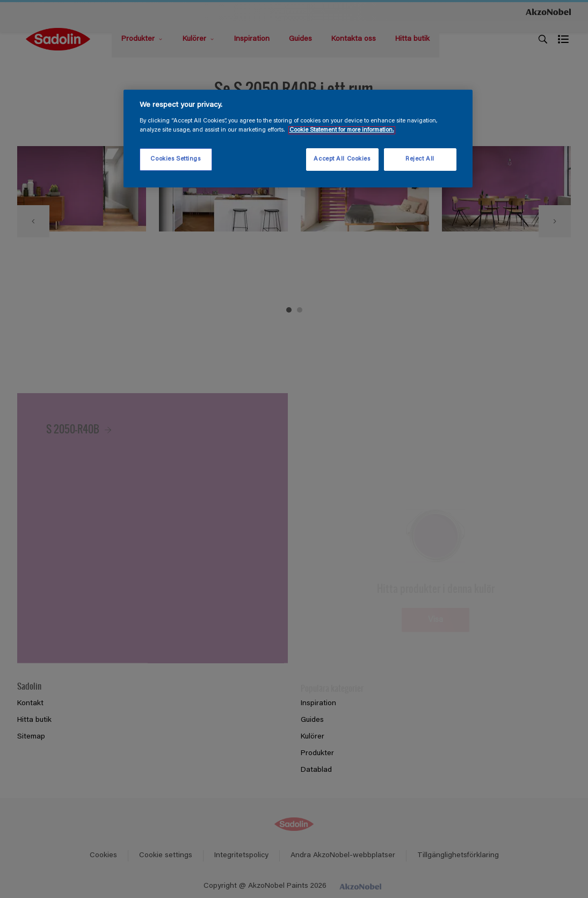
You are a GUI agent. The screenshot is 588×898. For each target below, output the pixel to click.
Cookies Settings (175, 159)
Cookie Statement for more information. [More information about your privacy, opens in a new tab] (342, 130)
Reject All (420, 159)
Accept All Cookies (342, 159)
